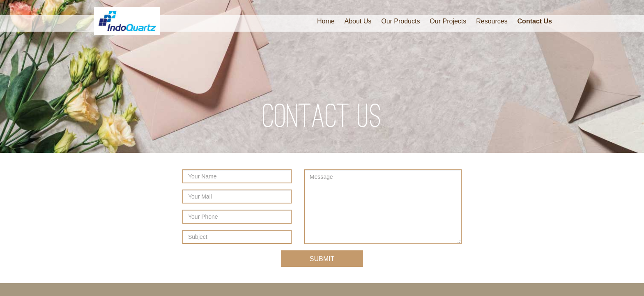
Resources (492, 21)
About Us (358, 21)
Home (326, 21)
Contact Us (535, 21)
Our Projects (448, 21)
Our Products (400, 21)
